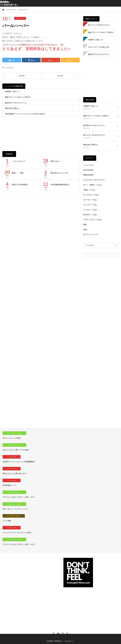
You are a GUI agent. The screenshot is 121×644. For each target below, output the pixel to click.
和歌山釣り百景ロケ (12, 108)
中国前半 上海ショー (13, 92)
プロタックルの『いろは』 (93, 220)
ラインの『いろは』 (91, 205)
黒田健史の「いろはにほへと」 (65, 641)
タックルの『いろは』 (91, 195)
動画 (85, 225)
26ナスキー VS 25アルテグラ (99, 25)
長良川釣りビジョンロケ (60, 173)
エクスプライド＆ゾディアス (94, 180)
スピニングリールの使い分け (99, 47)
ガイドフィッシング (91, 234)
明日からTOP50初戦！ (20, 185)
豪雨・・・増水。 (19, 173)
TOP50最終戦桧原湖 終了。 (61, 185)
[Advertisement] (41, 131)
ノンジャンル (20, 18)
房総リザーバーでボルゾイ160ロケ (18, 97)
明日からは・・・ (57, 161)
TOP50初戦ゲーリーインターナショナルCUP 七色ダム (25, 114)
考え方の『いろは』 (91, 215)
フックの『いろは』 (91, 210)
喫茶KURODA (88, 175)
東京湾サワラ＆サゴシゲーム (16, 103)
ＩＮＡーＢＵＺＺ (19, 161)
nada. (85, 229)
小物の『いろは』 (90, 190)
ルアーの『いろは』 (91, 200)
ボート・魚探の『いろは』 (93, 185)
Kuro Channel (88, 170)
